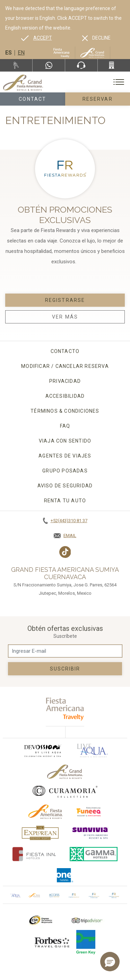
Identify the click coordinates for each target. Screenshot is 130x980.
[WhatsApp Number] (49, 65)
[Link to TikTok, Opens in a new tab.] (65, 552)
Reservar (98, 99)
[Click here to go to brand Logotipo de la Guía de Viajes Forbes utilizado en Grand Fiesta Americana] (52, 942)
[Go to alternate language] (37, 38)
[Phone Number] (81, 65)
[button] (110, 962)
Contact (32, 99)
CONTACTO (65, 351)
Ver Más (65, 317)
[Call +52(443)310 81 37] (114, 65)
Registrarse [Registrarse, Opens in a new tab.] (65, 300)
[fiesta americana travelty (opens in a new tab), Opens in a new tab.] (65, 709)
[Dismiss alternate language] (96, 38)
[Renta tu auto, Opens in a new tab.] (16, 65)
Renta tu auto (65, 501)
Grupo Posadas (65, 471)
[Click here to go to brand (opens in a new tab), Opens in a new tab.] (42, 751)
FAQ (65, 426)
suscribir (65, 669)
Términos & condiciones (65, 411)
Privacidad (65, 381)
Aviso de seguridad (65, 486)
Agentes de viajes (65, 456)
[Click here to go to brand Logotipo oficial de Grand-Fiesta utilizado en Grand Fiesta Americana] (65, 772)
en (21, 53)
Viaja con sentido (65, 441)
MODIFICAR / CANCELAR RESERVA (65, 366)
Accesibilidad (65, 396)
